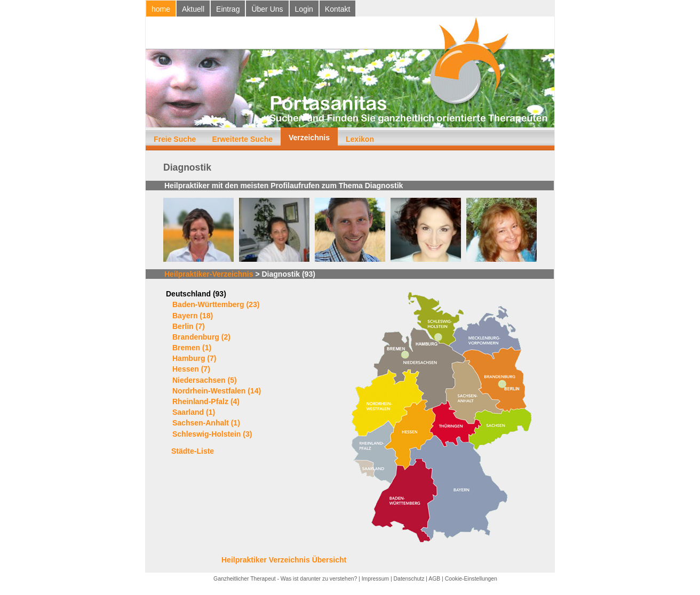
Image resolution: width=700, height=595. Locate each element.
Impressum (375, 579)
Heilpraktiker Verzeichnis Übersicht (284, 560)
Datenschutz (409, 579)
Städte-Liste (193, 451)
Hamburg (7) (194, 358)
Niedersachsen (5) (205, 380)
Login (304, 9)
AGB (434, 579)
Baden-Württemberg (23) (216, 304)
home (161, 9)
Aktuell (193, 9)
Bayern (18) (193, 316)
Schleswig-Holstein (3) (212, 434)
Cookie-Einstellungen (471, 579)
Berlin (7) (189, 326)
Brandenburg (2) (201, 337)
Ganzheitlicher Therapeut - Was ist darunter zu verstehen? (285, 579)
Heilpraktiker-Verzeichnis (209, 274)
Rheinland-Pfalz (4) (206, 401)
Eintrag (228, 9)
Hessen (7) (191, 369)
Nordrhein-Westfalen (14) (217, 391)
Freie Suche (175, 139)
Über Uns (267, 9)
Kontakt (337, 9)
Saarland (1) (194, 412)
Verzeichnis (309, 138)
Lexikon (360, 139)
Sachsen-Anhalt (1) (206, 423)
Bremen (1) (192, 348)
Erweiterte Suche (242, 139)
